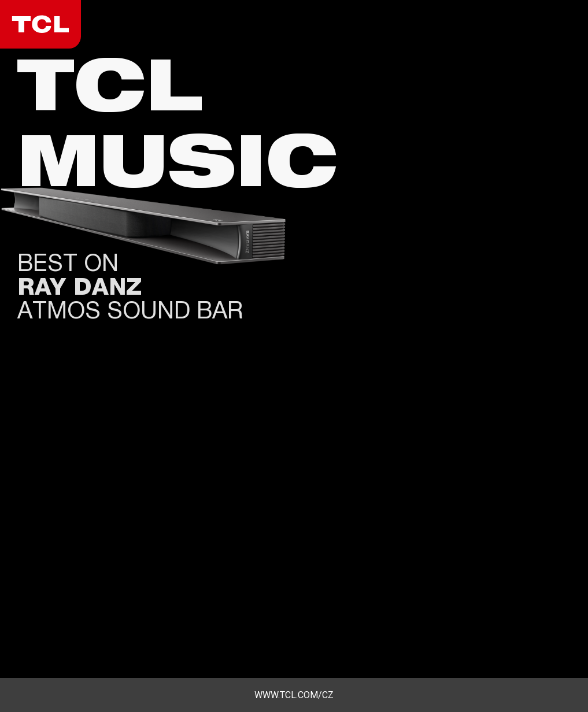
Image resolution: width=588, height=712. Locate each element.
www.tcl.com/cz (294, 695)
